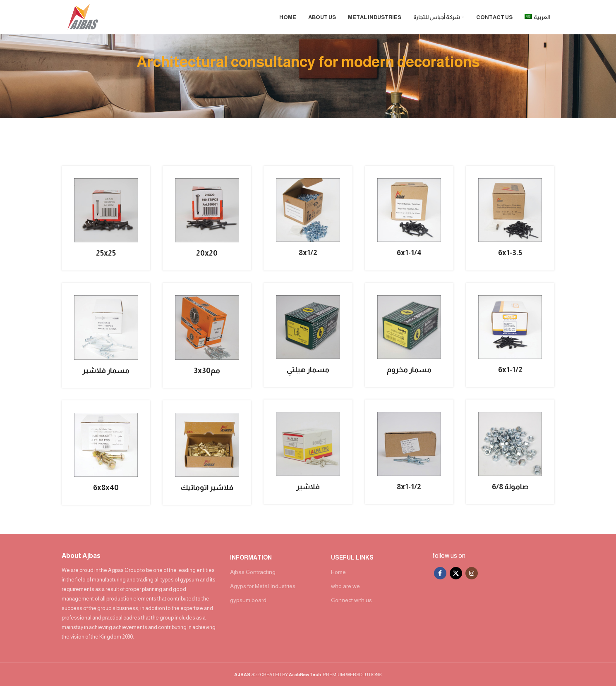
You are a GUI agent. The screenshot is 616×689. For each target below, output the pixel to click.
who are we (345, 589)
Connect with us (351, 603)
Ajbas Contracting (253, 574)
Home (338, 574)
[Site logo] (85, 18)
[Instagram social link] (472, 576)
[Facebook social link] (440, 576)
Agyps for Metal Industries (263, 589)
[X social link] (456, 576)
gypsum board (248, 603)
